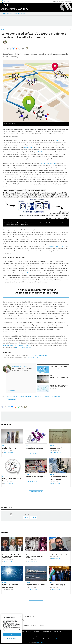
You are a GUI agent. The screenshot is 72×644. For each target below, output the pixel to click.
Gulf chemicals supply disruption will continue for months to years (35, 585)
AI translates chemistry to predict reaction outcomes (58, 448)
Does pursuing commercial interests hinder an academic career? (12, 448)
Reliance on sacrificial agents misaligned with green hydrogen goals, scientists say (11, 586)
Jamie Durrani (8, 452)
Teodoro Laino (40, 152)
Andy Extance (9, 484)
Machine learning (56, 397)
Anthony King (32, 590)
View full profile (12, 391)
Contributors (28, 617)
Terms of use (26, 625)
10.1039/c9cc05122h (32, 357)
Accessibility (34, 625)
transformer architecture (48, 163)
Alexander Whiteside (13, 42)
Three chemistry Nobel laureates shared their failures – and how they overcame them (12, 556)
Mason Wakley (32, 482)
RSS (34, 617)
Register (33, 518)
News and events (27, 632)
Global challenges (58, 632)
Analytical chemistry (12, 397)
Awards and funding (46, 632)
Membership (68, 2)
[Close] (21, 616)
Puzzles (23, 14)
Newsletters (6, 14)
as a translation (29, 147)
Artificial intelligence (25, 397)
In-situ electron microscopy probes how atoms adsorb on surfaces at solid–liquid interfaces (59, 478)
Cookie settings (12, 639)
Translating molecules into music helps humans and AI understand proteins (35, 448)
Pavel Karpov (31, 273)
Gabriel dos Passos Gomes (56, 246)
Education (61, 2)
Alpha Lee (57, 140)
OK (12, 635)
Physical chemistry (11, 400)
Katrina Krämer (33, 454)
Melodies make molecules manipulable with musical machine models (59, 377)
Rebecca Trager (9, 561)
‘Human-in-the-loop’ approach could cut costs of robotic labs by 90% (36, 477)
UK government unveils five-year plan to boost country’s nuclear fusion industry (36, 556)
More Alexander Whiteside (46, 362)
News (3, 29)
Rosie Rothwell (9, 591)
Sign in (26, 518)
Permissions (42, 625)
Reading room (17, 14)
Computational (38, 397)
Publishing (56, 2)
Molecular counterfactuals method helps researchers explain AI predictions (59, 387)
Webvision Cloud (40, 642)
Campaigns (36, 632)
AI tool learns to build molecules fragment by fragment (58, 367)
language (47, 397)
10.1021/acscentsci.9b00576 (40, 356)
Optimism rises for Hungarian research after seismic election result (59, 585)
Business (52, 553)
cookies (56, 639)
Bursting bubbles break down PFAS (59, 555)
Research (28, 445)
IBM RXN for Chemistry (23, 348)
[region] (12, 628)
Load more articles (36, 492)
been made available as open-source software (16, 345)
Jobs (11, 14)
